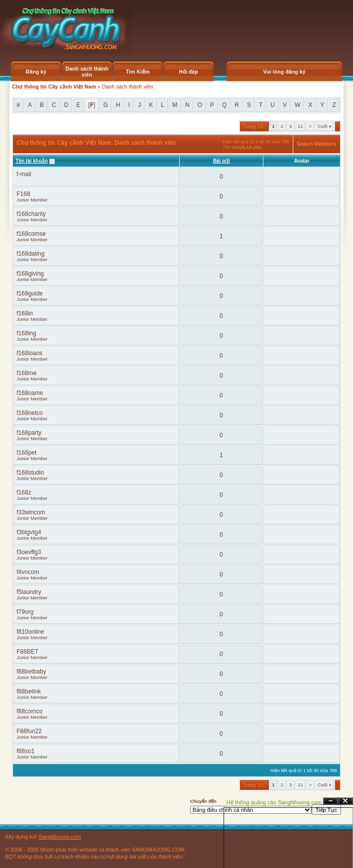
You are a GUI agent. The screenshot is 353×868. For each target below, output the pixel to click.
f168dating (30, 254)
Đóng (346, 801)
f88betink (29, 691)
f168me (26, 373)
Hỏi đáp (188, 72)
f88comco (29, 711)
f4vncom (28, 572)
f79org (25, 612)
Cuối (325, 126)
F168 (23, 194)
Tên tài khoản (32, 161)
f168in (25, 313)
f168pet (26, 453)
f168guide (30, 293)
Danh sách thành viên (87, 72)
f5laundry (29, 592)
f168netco (30, 413)
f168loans (29, 353)
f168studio (30, 473)
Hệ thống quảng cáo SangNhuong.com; (275, 802)
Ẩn (331, 801)
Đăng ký (36, 72)
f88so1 (25, 751)
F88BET (27, 652)
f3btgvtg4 (29, 532)
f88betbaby (31, 672)
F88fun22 (29, 731)
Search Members (317, 144)
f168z (24, 492)
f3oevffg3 (29, 552)
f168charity (31, 214)
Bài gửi (222, 161)
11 (300, 126)
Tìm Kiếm (137, 72)
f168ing (26, 333)
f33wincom (31, 512)
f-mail (24, 174)
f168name (30, 393)
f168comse (31, 234)
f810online (30, 632)
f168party (29, 433)
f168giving (30, 274)
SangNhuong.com (59, 837)
